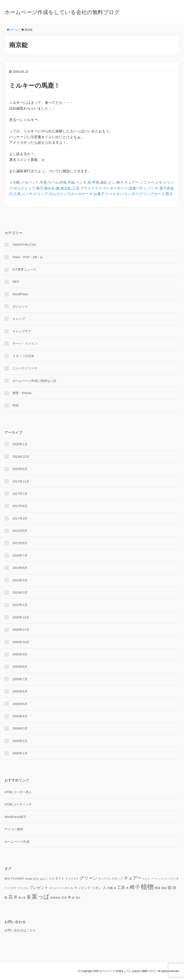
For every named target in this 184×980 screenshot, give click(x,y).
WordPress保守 (15, 817)
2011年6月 (20, 543)
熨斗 (169, 194)
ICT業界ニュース (24, 269)
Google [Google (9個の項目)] (29, 879)
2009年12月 (21, 617)
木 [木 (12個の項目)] (127, 888)
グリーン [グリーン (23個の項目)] (89, 878)
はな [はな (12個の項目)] (36, 879)
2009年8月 (20, 667)
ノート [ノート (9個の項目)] (154, 879)
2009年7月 (20, 679)
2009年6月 (20, 691)
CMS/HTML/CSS (24, 245)
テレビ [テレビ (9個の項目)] (146, 879)
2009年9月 (20, 654)
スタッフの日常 (23, 356)
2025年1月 (20, 444)
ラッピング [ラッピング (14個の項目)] (82, 888)
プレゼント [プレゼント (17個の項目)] (39, 888)
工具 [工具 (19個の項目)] (121, 888)
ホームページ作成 (17, 842)
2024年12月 (21, 457)
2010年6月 (20, 568)
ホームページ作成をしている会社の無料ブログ (62, 12)
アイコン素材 (14, 829)
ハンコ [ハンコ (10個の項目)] (163, 879)
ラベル (53, 182)
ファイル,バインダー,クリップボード (135, 194)
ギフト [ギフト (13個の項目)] (60, 878)
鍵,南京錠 (64, 188)
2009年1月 (20, 753)
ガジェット (20, 306)
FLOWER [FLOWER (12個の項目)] (18, 879)
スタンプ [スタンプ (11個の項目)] (117, 879)
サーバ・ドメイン (25, 343)
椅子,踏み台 (45, 188)
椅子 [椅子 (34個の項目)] (135, 887)
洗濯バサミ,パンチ (143, 188)
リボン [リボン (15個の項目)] (97, 888)
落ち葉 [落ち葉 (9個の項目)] (22, 898)
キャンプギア (22, 331)
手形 (43, 182)
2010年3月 (20, 593)
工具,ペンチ (23, 194)
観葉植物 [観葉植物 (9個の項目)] (55, 898)
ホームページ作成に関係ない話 (34, 381)
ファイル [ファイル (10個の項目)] (23, 888)
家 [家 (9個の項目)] (115, 888)
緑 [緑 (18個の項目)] (174, 888)
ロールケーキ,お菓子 (88, 194)
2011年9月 (20, 531)
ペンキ (81, 182)
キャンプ (19, 319)
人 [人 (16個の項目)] (104, 888)
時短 (16, 405)
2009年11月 (21, 630)
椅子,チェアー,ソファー (135, 182)
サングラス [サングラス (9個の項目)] (104, 879)
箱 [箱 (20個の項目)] (170, 888)
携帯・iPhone (22, 393)
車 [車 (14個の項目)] (69, 897)
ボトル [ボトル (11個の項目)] (69, 888)
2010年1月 (20, 605)
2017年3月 (20, 518)
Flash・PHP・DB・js (28, 257)
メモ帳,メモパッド (24, 182)
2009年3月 (20, 728)
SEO (16, 282)
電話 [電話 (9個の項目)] (78, 898)
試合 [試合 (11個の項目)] (64, 898)
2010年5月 (20, 580)
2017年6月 (20, 506)
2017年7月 (20, 494)
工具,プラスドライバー (91, 188)
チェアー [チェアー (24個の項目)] (133, 878)
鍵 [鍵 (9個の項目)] (73, 898)
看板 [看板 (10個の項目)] (164, 888)
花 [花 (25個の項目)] (10, 897)
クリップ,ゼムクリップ (52, 194)
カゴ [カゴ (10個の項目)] (52, 879)
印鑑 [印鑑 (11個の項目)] (110, 888)
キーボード (119, 188)
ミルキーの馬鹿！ (35, 86)
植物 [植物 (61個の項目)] (147, 887)
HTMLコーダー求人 (18, 792)
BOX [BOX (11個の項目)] (7, 879)
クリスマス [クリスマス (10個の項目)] (72, 879)
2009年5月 (20, 704)
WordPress (20, 294)
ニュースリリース (25, 368)
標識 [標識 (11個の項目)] (157, 888)
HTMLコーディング (18, 804)
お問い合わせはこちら (20, 930)
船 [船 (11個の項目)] (6, 898)
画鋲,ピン (108, 182)
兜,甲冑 (93, 182)
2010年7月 (20, 556)
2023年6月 (20, 469)
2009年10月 (21, 642)
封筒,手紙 (67, 182)
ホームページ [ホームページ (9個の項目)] (56, 888)
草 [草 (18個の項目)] (16, 897)
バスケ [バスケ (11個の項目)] (12, 888)
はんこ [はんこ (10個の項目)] (44, 879)
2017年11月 (21, 481)
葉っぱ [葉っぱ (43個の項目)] (41, 897)
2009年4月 (20, 716)
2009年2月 (20, 741)
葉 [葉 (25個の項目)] (29, 897)
